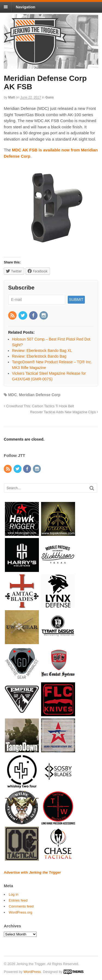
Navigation (26, 7)
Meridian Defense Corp (40, 395)
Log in (13, 894)
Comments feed (21, 906)
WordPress (32, 972)
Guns (50, 97)
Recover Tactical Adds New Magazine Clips (64, 412)
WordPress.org (20, 912)
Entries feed (18, 900)
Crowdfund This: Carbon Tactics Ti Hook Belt (39, 406)
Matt (12, 97)
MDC (13, 395)
